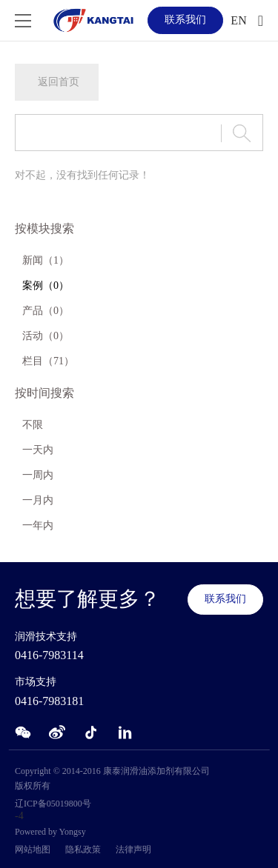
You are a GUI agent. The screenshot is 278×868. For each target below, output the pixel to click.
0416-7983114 (49, 655)
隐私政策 (83, 849)
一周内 (38, 475)
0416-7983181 (49, 701)
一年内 (38, 525)
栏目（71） (48, 361)
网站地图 (33, 849)
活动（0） (46, 336)
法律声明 (133, 849)
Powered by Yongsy (50, 832)
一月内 (38, 500)
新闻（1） (46, 260)
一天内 (38, 450)
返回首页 (59, 82)
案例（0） (46, 286)
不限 (33, 425)
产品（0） (46, 311)
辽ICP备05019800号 (53, 804)
